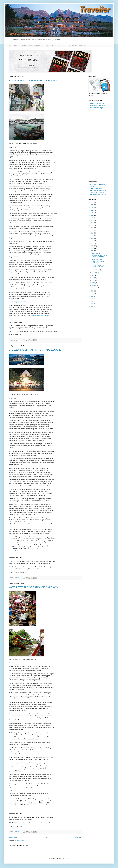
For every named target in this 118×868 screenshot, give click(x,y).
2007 (92, 251)
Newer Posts (13, 838)
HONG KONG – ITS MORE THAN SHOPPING (34, 81)
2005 (92, 294)
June (94, 278)
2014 (92, 233)
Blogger (67, 858)
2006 (92, 291)
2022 (92, 213)
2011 (92, 241)
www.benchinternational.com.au (19, 551)
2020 (92, 218)
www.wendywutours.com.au (40, 315)
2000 (92, 304)
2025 (92, 205)
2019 (92, 220)
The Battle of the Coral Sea (98, 194)
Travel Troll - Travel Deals (98, 105)
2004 (92, 296)
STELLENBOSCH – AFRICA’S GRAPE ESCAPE (35, 350)
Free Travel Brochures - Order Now (75, 45)
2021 (92, 215)
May (94, 280)
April (94, 283)
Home (9, 45)
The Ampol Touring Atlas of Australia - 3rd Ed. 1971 (98, 191)
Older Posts (78, 838)
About (16, 45)
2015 (92, 231)
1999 (92, 306)
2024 (92, 207)
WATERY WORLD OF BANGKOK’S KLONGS (33, 587)
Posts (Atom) (20, 841)
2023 (92, 210)
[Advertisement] (99, 145)
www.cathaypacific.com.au (17, 302)
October (95, 273)
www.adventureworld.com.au (43, 805)
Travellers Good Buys (96, 108)
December (95, 253)
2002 (92, 301)
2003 (92, 299)
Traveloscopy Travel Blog (97, 103)
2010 (92, 243)
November (95, 270)
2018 (92, 223)
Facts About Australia (52, 45)
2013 (92, 236)
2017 (92, 225)
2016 (92, 228)
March (94, 285)
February (95, 288)
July (93, 275)
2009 (92, 246)
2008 (92, 248)
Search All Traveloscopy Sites (32, 45)
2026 (92, 202)
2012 (92, 238)
